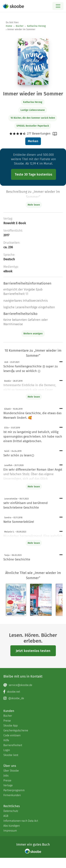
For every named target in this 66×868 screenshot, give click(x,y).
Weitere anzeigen (33, 334)
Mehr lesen (34, 397)
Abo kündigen (12, 826)
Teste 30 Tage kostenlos (34, 174)
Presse (7, 780)
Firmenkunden (12, 795)
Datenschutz (11, 811)
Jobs (6, 776)
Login (7, 750)
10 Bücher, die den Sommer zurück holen (33, 118)
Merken (33, 141)
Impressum (10, 831)
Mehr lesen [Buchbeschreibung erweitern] (34, 205)
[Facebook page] (33, 692)
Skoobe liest (11, 755)
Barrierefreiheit (13, 745)
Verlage (8, 785)
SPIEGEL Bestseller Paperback (33, 126)
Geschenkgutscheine (16, 730)
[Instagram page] (33, 698)
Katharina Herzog (36, 26)
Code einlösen (12, 735)
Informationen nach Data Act (21, 821)
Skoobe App (11, 726)
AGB (6, 816)
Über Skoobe (11, 771)
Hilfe (6, 740)
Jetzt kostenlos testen (33, 651)
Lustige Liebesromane (33, 110)
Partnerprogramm (14, 790)
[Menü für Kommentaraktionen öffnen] (61, 362)
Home (9, 26)
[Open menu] (58, 6)
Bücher (20, 26)
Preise (7, 721)
